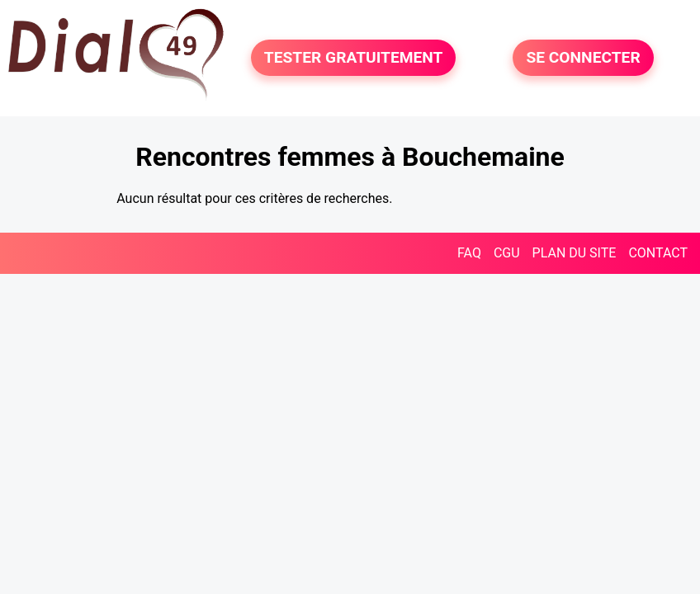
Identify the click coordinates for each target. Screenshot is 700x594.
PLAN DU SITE (575, 253)
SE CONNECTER (583, 57)
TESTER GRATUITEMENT (354, 57)
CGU (507, 253)
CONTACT (658, 253)
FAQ (469, 253)
